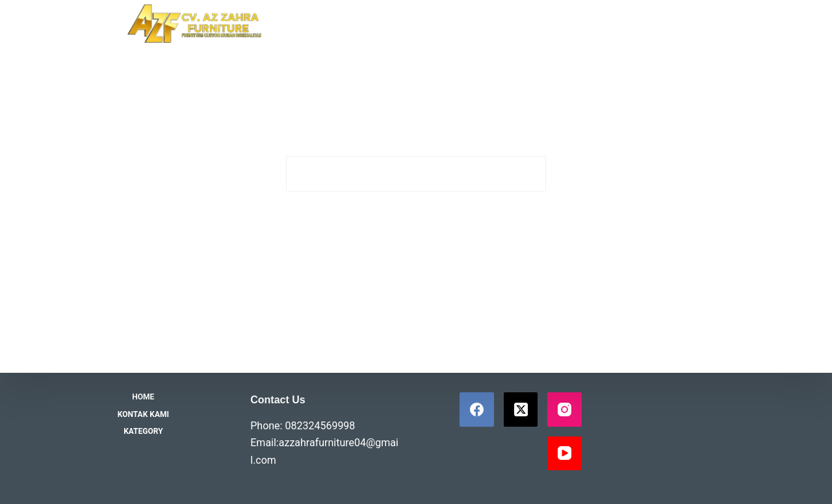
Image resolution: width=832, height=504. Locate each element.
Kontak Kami (405, 22)
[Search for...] (398, 174)
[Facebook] (477, 409)
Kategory (470, 22)
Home (351, 22)
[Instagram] (565, 409)
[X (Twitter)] (521, 409)
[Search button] (528, 174)
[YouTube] (565, 454)
